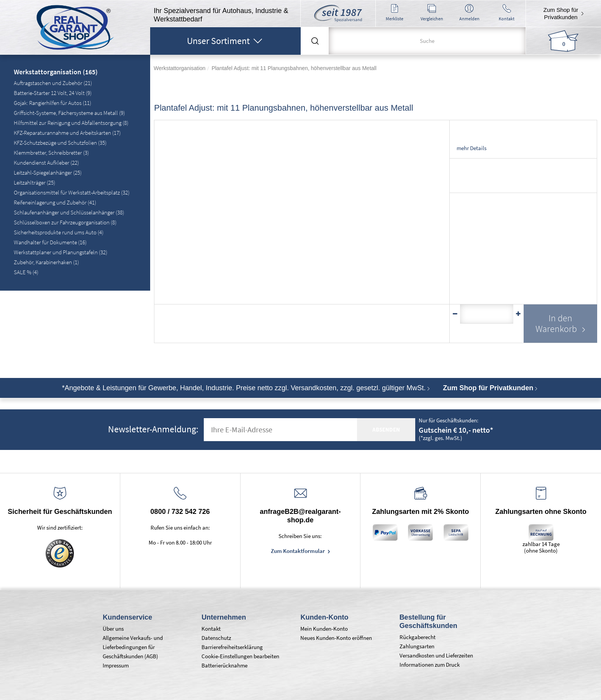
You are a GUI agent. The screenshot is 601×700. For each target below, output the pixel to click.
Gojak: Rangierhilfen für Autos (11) (52, 103)
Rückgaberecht (418, 637)
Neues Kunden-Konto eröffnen (336, 638)
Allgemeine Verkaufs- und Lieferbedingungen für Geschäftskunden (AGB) (133, 647)
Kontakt (211, 629)
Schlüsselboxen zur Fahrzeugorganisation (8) (65, 222)
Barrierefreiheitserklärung (232, 647)
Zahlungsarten (417, 646)
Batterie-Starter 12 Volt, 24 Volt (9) (53, 93)
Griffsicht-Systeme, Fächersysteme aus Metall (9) (69, 113)
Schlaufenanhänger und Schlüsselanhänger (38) (69, 212)
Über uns (113, 629)
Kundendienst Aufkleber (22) (46, 163)
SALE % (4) (26, 272)
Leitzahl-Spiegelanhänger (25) (48, 173)
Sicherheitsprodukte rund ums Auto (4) (59, 232)
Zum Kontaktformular (298, 551)
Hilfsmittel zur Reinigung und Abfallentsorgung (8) (71, 123)
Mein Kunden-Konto (324, 629)
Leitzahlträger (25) (34, 182)
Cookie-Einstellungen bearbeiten (240, 656)
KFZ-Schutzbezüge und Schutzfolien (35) (60, 143)
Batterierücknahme (224, 665)
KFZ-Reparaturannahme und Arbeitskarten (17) (67, 133)
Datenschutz (216, 638)
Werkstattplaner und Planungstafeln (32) (61, 252)
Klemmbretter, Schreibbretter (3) (51, 153)
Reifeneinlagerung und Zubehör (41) (55, 202)
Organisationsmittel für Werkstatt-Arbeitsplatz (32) (72, 192)
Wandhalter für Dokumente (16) (50, 242)
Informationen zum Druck (430, 665)
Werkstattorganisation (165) (56, 72)
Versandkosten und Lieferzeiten (436, 655)
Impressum (116, 665)
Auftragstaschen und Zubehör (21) (53, 83)
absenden (386, 429)
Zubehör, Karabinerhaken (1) (46, 262)
